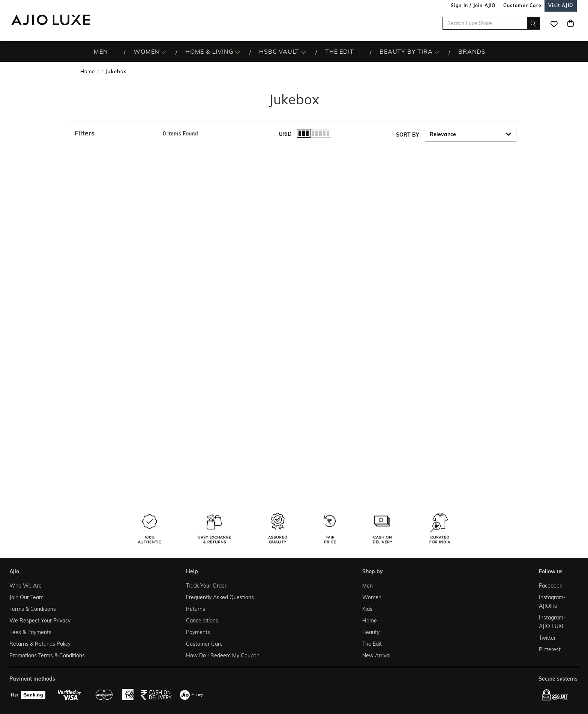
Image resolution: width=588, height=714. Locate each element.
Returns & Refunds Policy (40, 644)
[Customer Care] (522, 5)
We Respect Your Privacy (40, 621)
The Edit (372, 644)
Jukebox (116, 71)
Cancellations (202, 621)
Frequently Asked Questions (220, 597)
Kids (367, 609)
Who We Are (25, 586)
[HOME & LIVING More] (238, 52)
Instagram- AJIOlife (552, 602)
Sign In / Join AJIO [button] (473, 5)
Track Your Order (206, 586)
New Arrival (376, 655)
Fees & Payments (30, 632)
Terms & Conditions (33, 609)
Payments (198, 632)
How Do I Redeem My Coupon (223, 655)
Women (372, 597)
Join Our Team (26, 597)
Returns (196, 609)
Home (88, 71)
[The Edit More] (358, 52)
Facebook (550, 586)
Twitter (547, 638)
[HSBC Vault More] (304, 52)
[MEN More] (112, 52)
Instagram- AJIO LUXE (552, 622)
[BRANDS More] (490, 52)
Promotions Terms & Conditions (47, 655)
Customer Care (204, 644)
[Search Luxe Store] (491, 23)
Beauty (371, 632)
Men (367, 586)
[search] (533, 23)
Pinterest (550, 649)
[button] (115, 133)
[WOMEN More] (164, 52)
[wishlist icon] (554, 23)
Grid (285, 134)
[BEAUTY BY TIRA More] (437, 52)
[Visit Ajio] (561, 5)
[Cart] (570, 23)
